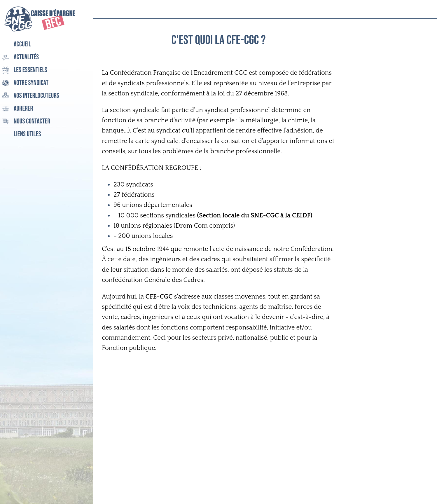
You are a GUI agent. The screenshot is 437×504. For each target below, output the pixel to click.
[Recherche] (410, 9)
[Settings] (425, 9)
